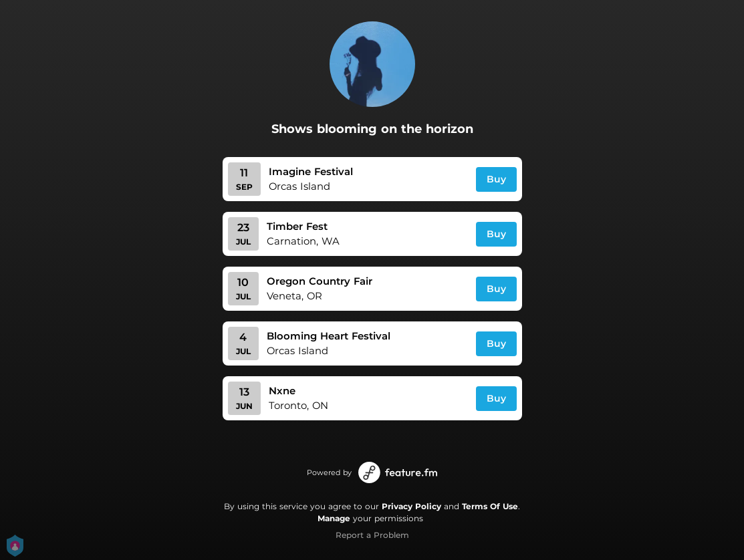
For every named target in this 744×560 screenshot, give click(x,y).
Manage (334, 518)
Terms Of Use (490, 506)
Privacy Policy (411, 506)
